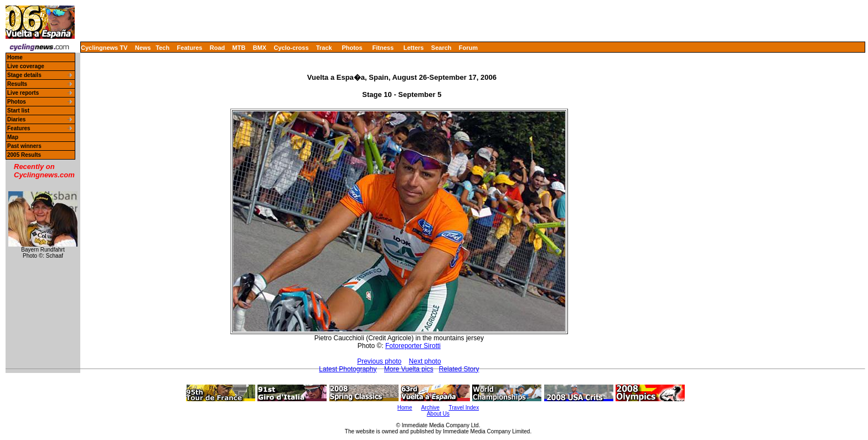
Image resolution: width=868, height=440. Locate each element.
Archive (430, 408)
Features (190, 48)
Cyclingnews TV (104, 48)
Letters (414, 48)
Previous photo (379, 361)
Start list (18, 111)
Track (324, 48)
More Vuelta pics (409, 369)
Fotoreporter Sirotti (413, 346)
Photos (352, 48)
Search (441, 48)
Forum (468, 48)
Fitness (383, 48)
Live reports (23, 93)
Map (13, 137)
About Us (438, 414)
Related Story (459, 369)
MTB (239, 48)
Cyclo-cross (291, 48)
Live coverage (26, 66)
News (143, 48)
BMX (260, 48)
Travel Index (464, 408)
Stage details (24, 75)
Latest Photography (348, 369)
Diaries (16, 119)
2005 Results (24, 155)
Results (17, 84)
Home (15, 57)
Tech (162, 48)
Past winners (24, 146)
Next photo (425, 361)
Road (218, 48)
